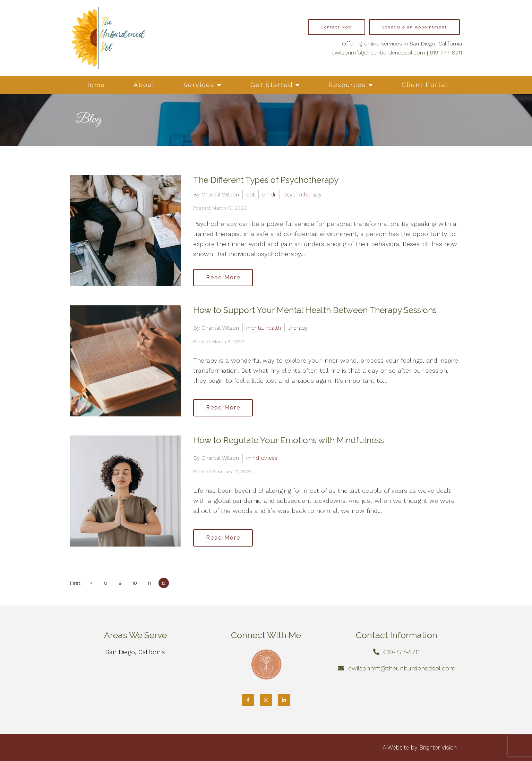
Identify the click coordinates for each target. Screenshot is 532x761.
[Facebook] (248, 700)
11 (149, 583)
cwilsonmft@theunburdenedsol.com (378, 53)
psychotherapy (302, 195)
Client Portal (425, 85)
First (75, 583)
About (144, 85)
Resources (347, 85)
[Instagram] (266, 700)
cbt (251, 195)
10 (135, 583)
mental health (264, 328)
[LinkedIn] (284, 700)
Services (199, 85)
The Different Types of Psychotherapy (266, 180)
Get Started (272, 85)
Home (95, 85)
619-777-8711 (446, 53)
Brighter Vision (438, 747)
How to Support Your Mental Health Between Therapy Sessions (315, 310)
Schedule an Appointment (414, 27)
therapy (298, 328)
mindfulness (262, 458)
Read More (223, 277)
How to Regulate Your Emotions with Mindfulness (289, 440)
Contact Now (337, 27)
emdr (269, 195)
